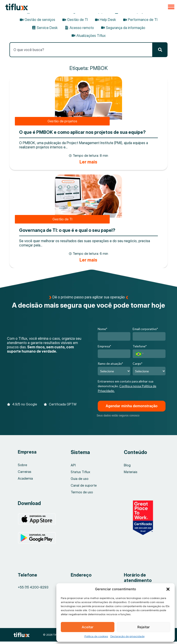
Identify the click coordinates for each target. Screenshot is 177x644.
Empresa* (104, 349)
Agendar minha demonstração (132, 408)
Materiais (131, 475)
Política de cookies (96, 636)
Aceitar (88, 627)
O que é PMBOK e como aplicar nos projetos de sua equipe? (82, 134)
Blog (127, 468)
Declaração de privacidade (127, 636)
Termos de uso (82, 495)
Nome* (103, 331)
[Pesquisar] (160, 50)
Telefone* (140, 349)
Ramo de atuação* (110, 366)
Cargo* (138, 366)
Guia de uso (80, 481)
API (73, 468)
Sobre (22, 468)
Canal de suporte (84, 488)
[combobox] (81, 50)
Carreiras (25, 474)
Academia (25, 481)
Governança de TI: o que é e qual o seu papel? (67, 233)
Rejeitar (144, 627)
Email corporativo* (145, 331)
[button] (168, 589)
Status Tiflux (81, 475)
